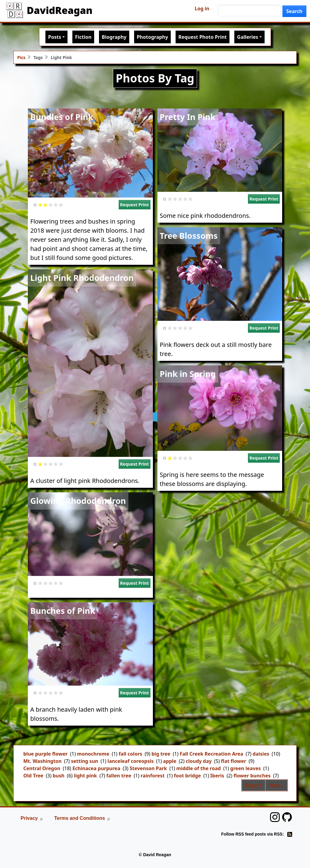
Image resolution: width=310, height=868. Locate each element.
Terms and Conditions (82, 818)
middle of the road (198, 768)
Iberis (217, 776)
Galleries (248, 37)
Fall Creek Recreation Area (211, 754)
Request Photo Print (203, 37)
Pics (21, 57)
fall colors (130, 754)
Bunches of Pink (63, 611)
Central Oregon (42, 768)
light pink (85, 776)
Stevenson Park (148, 768)
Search (294, 11)
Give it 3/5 (51, 205)
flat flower (234, 761)
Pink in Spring (188, 374)
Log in (202, 8)
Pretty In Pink (188, 117)
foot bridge (188, 776)
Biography (114, 37)
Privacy (32, 818)
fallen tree (119, 776)
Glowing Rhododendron (78, 501)
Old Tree (33, 776)
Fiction (83, 37)
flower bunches (252, 776)
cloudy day (199, 761)
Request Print (135, 205)
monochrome (93, 754)
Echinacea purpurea (96, 768)
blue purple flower (45, 754)
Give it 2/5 (46, 205)
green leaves (245, 768)
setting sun (84, 761)
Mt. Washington (43, 761)
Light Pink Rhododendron (82, 278)
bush (59, 776)
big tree (161, 754)
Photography (152, 37)
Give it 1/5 (40, 205)
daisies (261, 754)
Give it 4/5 (56, 205)
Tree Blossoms (189, 236)
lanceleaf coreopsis (130, 761)
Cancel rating (35, 205)
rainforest (152, 776)
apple (170, 761)
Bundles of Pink (62, 117)
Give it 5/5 (61, 205)
